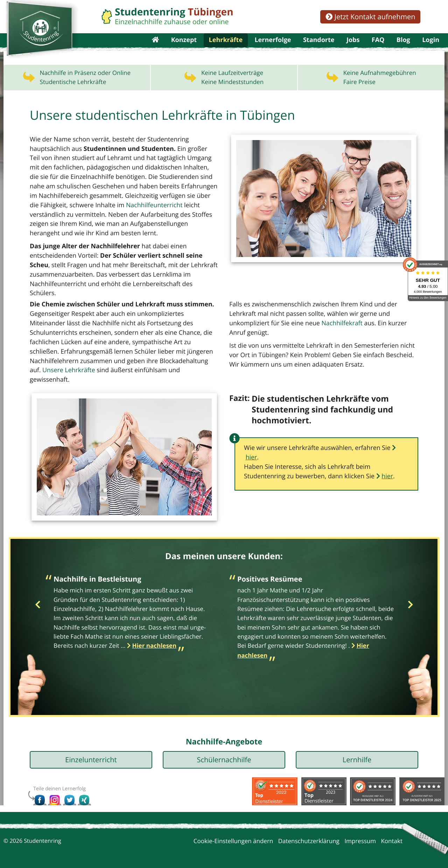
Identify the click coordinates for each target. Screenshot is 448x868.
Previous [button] (38, 599)
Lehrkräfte (226, 49)
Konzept (184, 49)
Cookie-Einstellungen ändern (233, 835)
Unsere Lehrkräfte (146, 365)
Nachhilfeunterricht (139, 221)
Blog (403, 49)
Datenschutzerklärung (309, 835)
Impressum (360, 835)
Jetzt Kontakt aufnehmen (370, 17)
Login (431, 49)
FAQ (378, 49)
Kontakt (392, 835)
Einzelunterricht (91, 754)
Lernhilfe (357, 754)
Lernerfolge (273, 49)
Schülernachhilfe (224, 754)
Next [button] (410, 599)
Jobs (353, 49)
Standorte (319, 49)
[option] (132, 609)
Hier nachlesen (154, 640)
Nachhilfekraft (278, 328)
